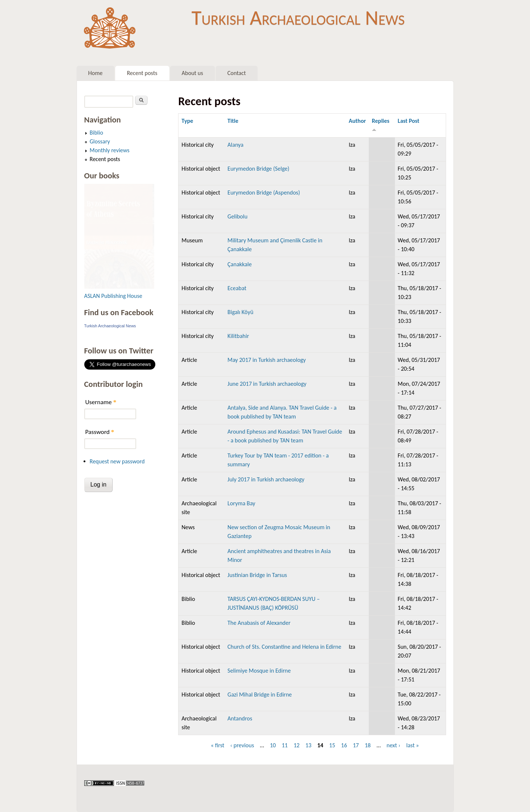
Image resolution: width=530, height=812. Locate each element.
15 (332, 745)
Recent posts (142, 73)
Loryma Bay (241, 503)
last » (413, 745)
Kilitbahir (238, 336)
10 (273, 745)
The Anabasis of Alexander (259, 623)
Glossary (100, 141)
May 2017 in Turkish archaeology (267, 360)
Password (100, 432)
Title (233, 121)
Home (96, 73)
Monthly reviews (110, 150)
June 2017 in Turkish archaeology (267, 384)
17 (356, 745)
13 (308, 745)
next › (393, 745)
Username (101, 402)
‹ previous (242, 745)
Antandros (240, 718)
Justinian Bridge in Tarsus (257, 575)
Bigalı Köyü (240, 312)
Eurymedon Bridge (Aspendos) (264, 193)
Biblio (97, 133)
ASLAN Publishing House (113, 296)
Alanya (235, 145)
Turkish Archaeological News (298, 18)
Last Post (409, 121)
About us (192, 73)
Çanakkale (240, 264)
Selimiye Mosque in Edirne (259, 671)
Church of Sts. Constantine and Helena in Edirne (284, 647)
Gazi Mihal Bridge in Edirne (260, 695)
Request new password (117, 461)
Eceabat (237, 288)
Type (187, 121)
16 (344, 745)
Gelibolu (237, 216)
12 (297, 745)
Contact (237, 73)
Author (358, 121)
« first (217, 745)
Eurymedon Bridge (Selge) (258, 169)
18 (368, 745)
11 (285, 745)
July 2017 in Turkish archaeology (266, 479)
